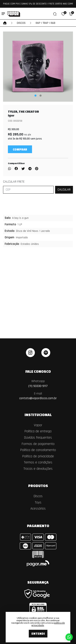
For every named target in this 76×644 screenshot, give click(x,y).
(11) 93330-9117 (38, 384)
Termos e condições (38, 462)
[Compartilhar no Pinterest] (37, 169)
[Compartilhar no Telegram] (30, 169)
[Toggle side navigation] (3, 14)
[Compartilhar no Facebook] (16, 169)
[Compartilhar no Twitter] (23, 169)
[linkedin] (46, 353)
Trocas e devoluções (38, 469)
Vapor (38, 425)
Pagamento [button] (38, 526)
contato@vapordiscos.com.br (38, 396)
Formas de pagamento (38, 444)
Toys (38, 502)
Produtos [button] (38, 486)
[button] (63, 14)
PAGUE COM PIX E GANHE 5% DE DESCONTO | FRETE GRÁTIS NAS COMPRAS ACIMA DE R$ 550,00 (38, 4)
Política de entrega (38, 431)
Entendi (38, 634)
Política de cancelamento (38, 450)
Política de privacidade (38, 456)
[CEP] (28, 190)
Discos (21, 23)
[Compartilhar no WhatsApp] (10, 169)
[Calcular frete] (64, 190)
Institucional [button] (38, 415)
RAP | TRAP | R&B (45, 23)
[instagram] (30, 353)
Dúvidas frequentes (38, 438)
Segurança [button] (38, 582)
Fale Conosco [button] (38, 371)
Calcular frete (14, 182)
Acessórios (38, 509)
